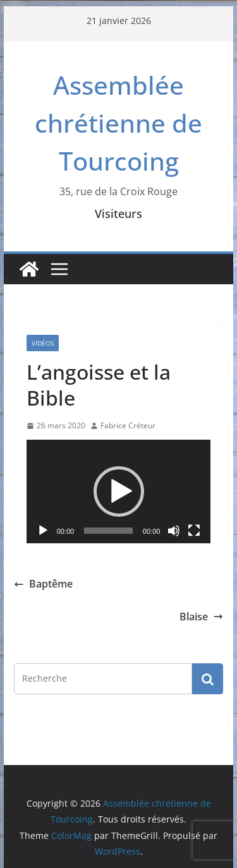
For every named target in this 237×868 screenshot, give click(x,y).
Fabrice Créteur (128, 425)
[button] (119, 491)
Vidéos (43, 343)
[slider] (108, 531)
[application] (119, 491)
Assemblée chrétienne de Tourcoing (118, 123)
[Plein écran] (194, 531)
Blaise (201, 617)
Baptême (43, 584)
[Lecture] (43, 531)
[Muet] (174, 531)
